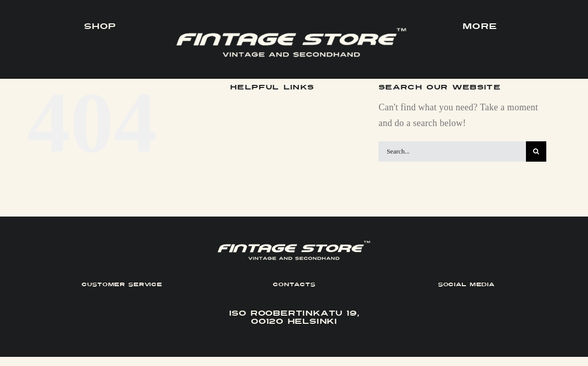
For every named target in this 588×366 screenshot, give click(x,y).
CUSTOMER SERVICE (122, 284)
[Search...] (452, 151)
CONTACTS (294, 284)
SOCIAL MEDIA (466, 284)
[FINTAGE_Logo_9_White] (291, 32)
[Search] (536, 151)
